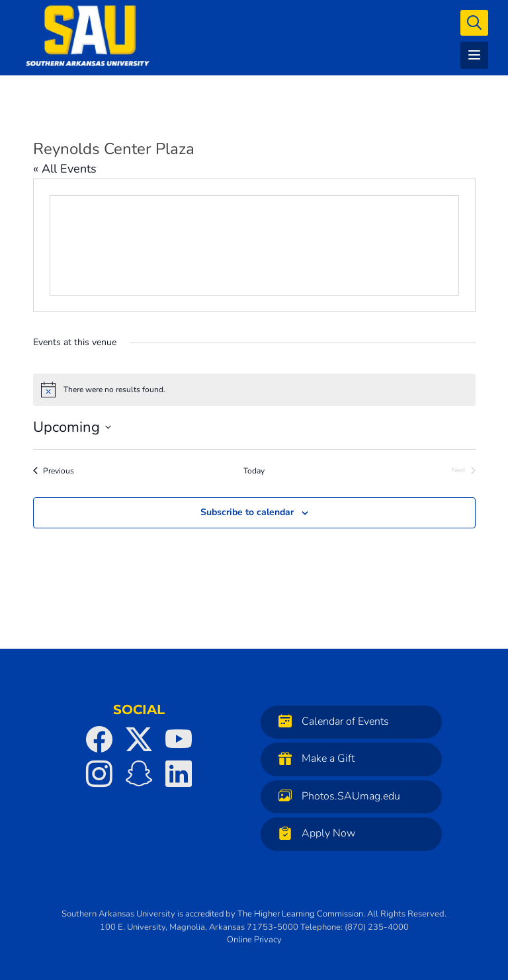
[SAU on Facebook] (99, 739)
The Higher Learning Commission (300, 914)
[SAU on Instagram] (99, 774)
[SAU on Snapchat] (139, 774)
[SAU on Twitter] (139, 739)
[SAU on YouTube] (179, 739)
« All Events (65, 169)
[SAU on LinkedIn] (179, 774)
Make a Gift (313, 758)
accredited (204, 914)
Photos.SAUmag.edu (336, 796)
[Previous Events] (54, 471)
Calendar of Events (330, 721)
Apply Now (314, 833)
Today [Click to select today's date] (254, 471)
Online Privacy (254, 940)
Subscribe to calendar (247, 512)
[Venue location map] (254, 245)
